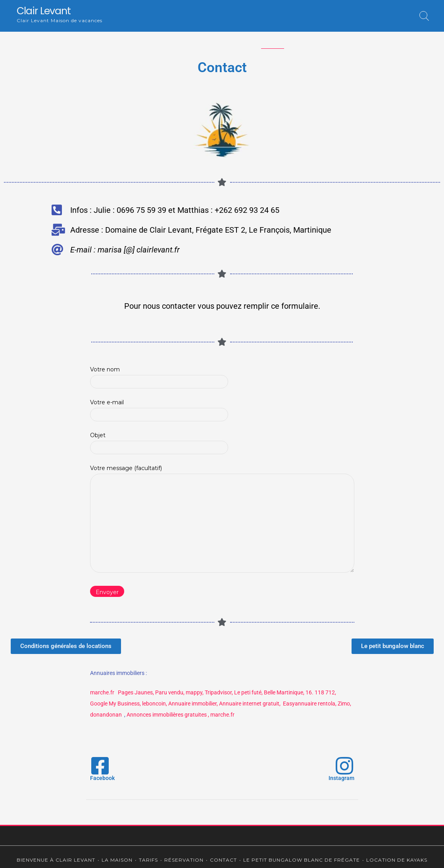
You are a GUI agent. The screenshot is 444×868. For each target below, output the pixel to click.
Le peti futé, (248, 692)
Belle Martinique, (284, 692)
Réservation (227, 40)
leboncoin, (155, 704)
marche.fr (102, 692)
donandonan (107, 715)
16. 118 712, (321, 692)
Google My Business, (115, 704)
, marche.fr (221, 715)
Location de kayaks (222, 57)
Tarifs (189, 40)
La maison (149, 40)
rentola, (327, 704)
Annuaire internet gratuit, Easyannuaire (268, 704)
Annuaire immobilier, (193, 704)
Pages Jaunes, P (138, 692)
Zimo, (344, 704)
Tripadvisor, (219, 692)
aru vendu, (172, 692)
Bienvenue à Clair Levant (82, 40)
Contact (273, 40)
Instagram (341, 778)
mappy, (195, 692)
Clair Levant (44, 11)
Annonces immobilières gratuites (167, 715)
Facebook (102, 778)
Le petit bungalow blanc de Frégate (346, 40)
